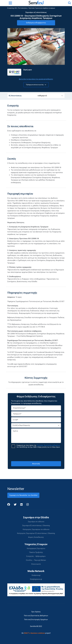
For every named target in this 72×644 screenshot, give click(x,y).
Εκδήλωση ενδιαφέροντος (36, 23)
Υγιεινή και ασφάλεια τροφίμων (45, 8)
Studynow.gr (36, 575)
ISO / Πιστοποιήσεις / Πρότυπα (24, 8)
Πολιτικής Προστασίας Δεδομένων (48, 445)
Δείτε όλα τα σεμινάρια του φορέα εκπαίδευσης (36, 79)
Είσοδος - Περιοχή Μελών (36, 560)
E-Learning (11, 8)
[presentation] (36, 455)
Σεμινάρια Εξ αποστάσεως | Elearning (36, 526)
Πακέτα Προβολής (36, 552)
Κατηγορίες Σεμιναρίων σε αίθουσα (36, 529)
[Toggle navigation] (10, 3)
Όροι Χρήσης (36, 612)
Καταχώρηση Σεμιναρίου (36, 548)
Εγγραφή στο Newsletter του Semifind (23, 495)
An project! (36, 633)
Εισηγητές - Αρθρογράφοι (36, 556)
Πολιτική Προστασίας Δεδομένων (36, 616)
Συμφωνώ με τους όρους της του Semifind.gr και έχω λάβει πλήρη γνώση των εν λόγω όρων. (38, 446)
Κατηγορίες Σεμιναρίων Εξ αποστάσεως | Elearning (36, 533)
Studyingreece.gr (36, 579)
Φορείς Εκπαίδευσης (36, 537)
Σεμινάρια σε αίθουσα (36, 522)
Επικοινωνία (36, 564)
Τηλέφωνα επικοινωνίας (36, 85)
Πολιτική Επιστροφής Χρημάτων (36, 620)
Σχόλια (36, 436)
